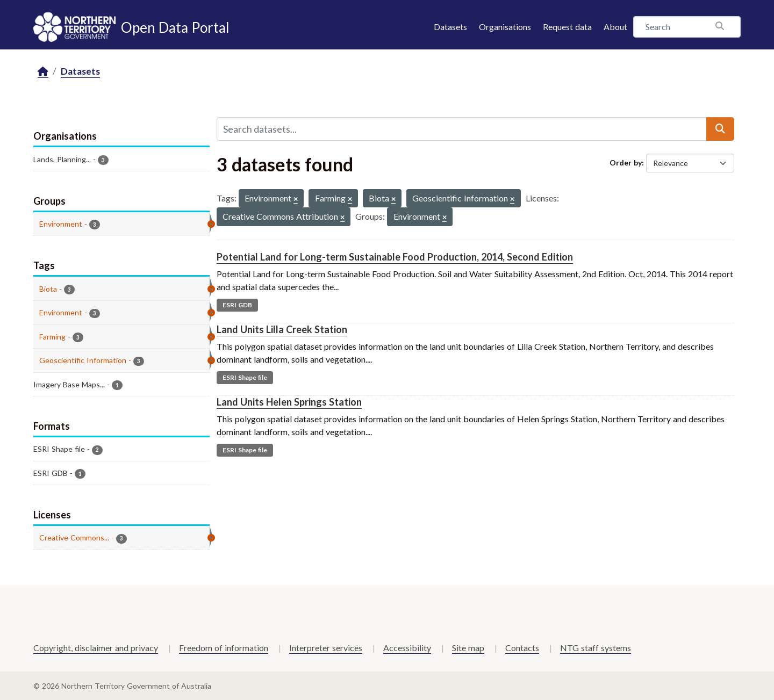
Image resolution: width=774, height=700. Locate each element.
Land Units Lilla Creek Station (282, 329)
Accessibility (407, 648)
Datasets (450, 27)
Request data (567, 27)
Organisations (505, 27)
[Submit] (720, 129)
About (615, 27)
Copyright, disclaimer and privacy (96, 648)
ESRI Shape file (245, 377)
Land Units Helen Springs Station (289, 402)
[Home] (43, 72)
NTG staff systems (596, 648)
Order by (626, 163)
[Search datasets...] (462, 129)
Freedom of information (224, 648)
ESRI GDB (237, 305)
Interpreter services (326, 648)
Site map (468, 648)
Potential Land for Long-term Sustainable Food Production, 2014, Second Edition (395, 257)
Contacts (522, 648)
